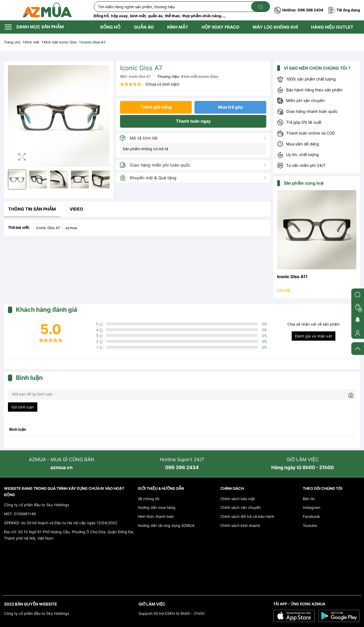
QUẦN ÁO (144, 27)
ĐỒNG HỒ (110, 27)
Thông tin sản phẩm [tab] (32, 209)
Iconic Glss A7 (48, 228)
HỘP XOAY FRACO (221, 27)
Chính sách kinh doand (240, 525)
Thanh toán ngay (193, 121)
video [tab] (76, 209)
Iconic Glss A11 (292, 277)
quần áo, (156, 16)
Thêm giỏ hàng (156, 107)
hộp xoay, (120, 16)
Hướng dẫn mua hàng (157, 507)
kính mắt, (138, 16)
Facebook (311, 516)
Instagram (312, 507)
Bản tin (309, 499)
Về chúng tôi (148, 499)
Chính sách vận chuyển (241, 507)
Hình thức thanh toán (156, 516)
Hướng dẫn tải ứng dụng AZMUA (166, 525)
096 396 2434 (299, 10)
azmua (71, 228)
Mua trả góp (230, 107)
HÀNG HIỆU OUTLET (332, 27)
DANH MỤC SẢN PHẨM (34, 27)
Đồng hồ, (102, 16)
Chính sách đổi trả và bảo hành (247, 516)
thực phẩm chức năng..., (204, 16)
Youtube (310, 525)
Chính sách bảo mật (238, 499)
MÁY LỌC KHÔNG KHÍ (275, 27)
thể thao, (173, 16)
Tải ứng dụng (344, 10)
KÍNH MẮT (178, 27)
